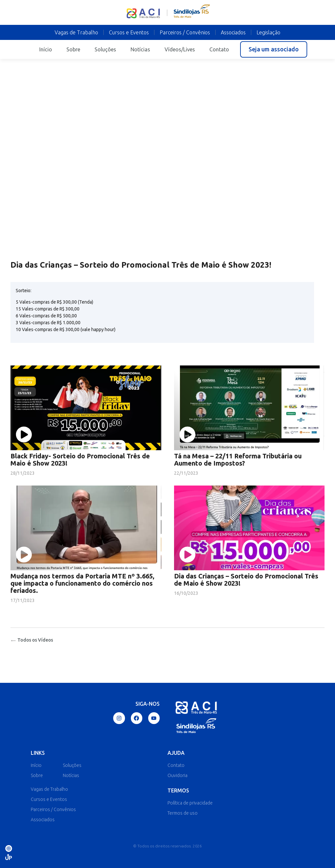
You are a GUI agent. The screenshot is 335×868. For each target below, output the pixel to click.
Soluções (105, 49)
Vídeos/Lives (180, 49)
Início (46, 49)
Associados (233, 32)
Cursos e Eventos (129, 32)
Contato (219, 49)
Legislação (268, 32)
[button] (274, 49)
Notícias (140, 49)
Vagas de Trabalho (76, 32)
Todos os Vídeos (32, 640)
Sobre (73, 49)
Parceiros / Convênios (185, 32)
